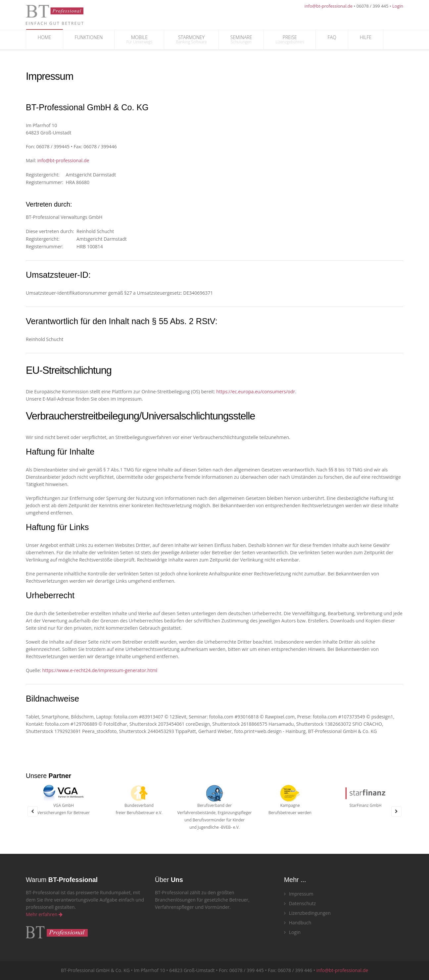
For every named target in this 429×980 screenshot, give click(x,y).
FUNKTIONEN (89, 39)
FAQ (332, 39)
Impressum (299, 894)
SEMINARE (241, 39)
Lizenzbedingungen (307, 913)
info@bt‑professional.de (63, 160)
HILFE (366, 39)
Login (398, 6)
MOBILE (139, 39)
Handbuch (298, 923)
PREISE (290, 39)
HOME (45, 39)
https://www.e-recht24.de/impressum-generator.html (100, 670)
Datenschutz (300, 903)
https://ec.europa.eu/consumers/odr (256, 392)
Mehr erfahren (44, 914)
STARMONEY (191, 39)
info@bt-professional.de (329, 6)
